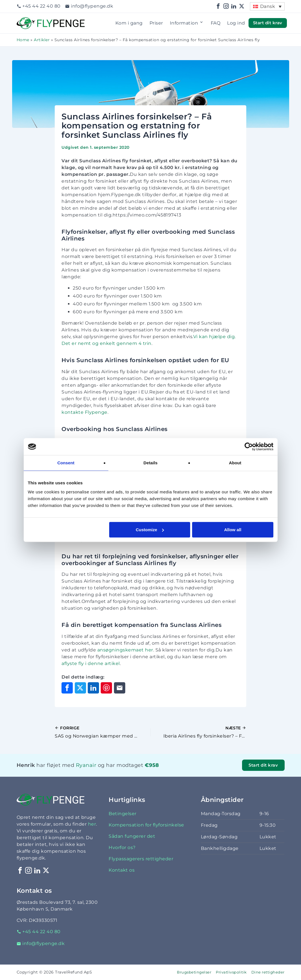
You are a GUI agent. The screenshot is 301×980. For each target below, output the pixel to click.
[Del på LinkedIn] (93, 688)
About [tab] (235, 463)
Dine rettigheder (268, 972)
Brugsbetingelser (194, 972)
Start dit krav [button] (268, 23)
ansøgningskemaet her (125, 650)
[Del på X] (80, 688)
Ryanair (86, 765)
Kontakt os (122, 870)
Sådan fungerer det (132, 836)
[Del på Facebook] (67, 688)
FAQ (216, 23)
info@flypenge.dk (89, 6)
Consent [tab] (66, 463)
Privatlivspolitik (231, 972)
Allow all (233, 530)
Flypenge (28, 20)
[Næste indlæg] (198, 732)
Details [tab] (151, 463)
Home (23, 40)
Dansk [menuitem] (268, 6)
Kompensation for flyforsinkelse (146, 825)
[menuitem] (267, 6)
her (92, 824)
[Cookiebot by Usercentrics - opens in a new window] (249, 447)
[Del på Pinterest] (106, 688)
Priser (156, 23)
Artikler (42, 40)
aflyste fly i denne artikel (91, 663)
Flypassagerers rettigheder (141, 859)
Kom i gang (129, 23)
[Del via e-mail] (120, 688)
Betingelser (123, 814)
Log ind (236, 23)
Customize (150, 530)
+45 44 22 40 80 (39, 6)
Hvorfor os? (122, 847)
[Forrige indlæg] (103, 732)
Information (187, 23)
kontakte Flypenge (84, 412)
